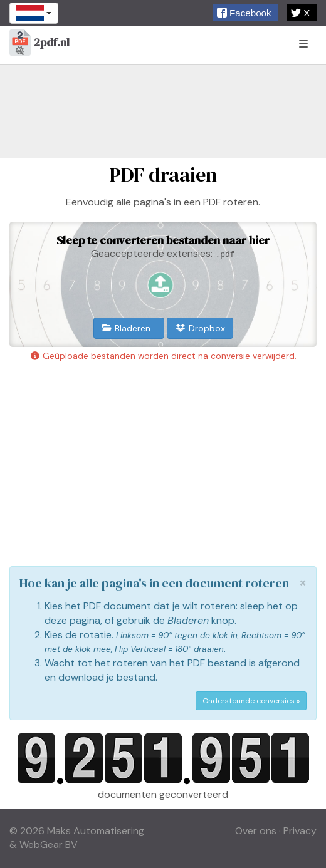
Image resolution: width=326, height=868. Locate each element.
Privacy (300, 831)
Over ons (256, 831)
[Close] (303, 583)
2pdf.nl (39, 44)
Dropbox (200, 328)
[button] (245, 13)
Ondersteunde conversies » (251, 701)
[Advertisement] (163, 111)
